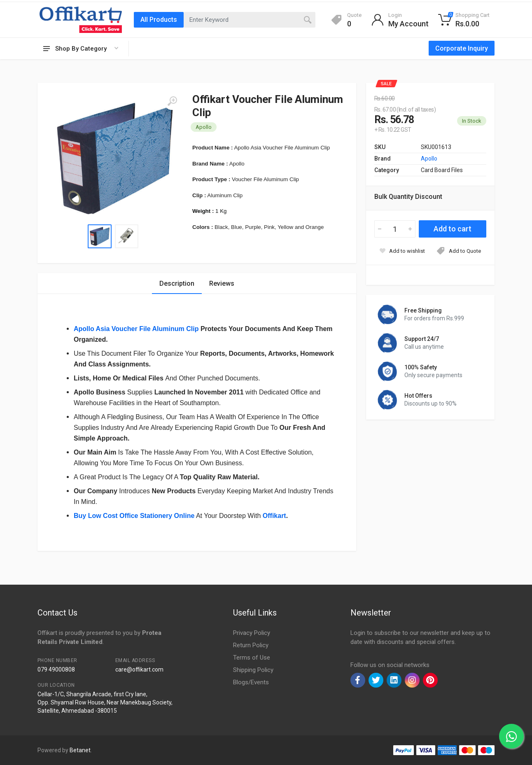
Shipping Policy (253, 670)
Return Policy (251, 645)
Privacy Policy (252, 633)
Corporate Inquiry (462, 48)
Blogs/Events (251, 682)
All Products (159, 20)
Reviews (222, 283)
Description (177, 283)
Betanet (80, 750)
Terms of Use (252, 658)
